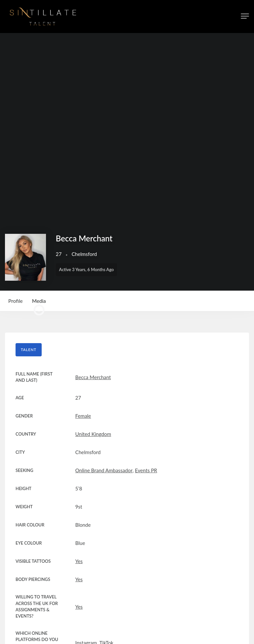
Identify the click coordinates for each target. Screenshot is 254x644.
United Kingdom (93, 434)
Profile (16, 301)
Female (83, 416)
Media (39, 305)
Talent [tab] (29, 350)
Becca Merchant (93, 377)
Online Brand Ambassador (104, 470)
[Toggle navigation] (245, 16)
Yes (79, 561)
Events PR (146, 470)
